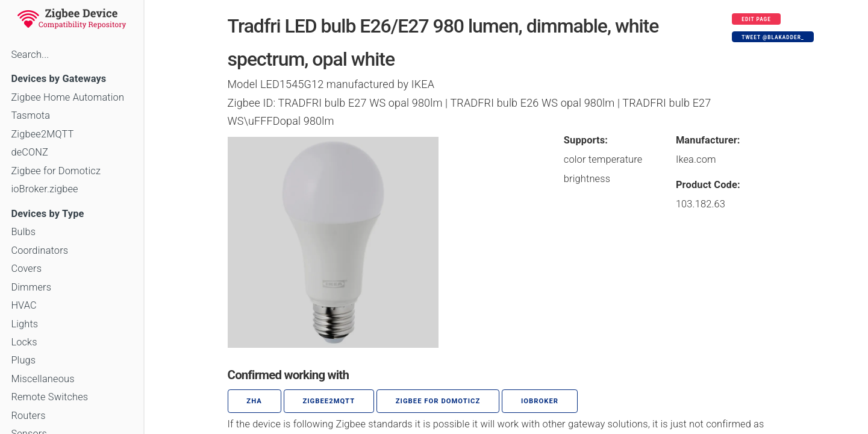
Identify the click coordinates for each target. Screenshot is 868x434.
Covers (26, 269)
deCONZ (30, 152)
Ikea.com (696, 159)
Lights (24, 324)
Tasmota (30, 115)
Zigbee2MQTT (42, 134)
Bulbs (23, 232)
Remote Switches (49, 397)
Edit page (756, 19)
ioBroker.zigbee (44, 189)
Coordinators (39, 250)
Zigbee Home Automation (67, 97)
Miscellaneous (42, 379)
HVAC (24, 305)
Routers (28, 416)
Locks (24, 342)
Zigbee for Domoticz (56, 171)
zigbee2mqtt (329, 401)
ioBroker (540, 401)
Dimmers (31, 287)
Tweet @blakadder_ (773, 37)
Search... (30, 55)
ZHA (254, 401)
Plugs (23, 360)
